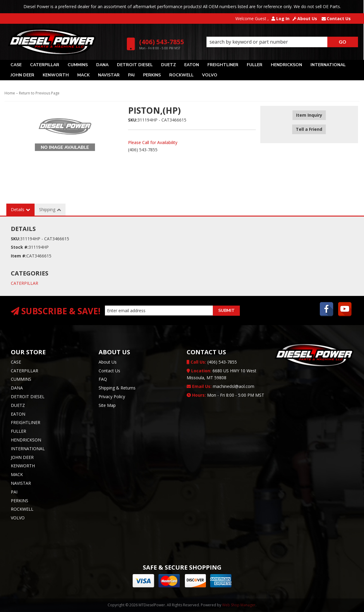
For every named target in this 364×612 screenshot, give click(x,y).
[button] (282, 42)
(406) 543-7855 (212, 362)
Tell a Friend (309, 124)
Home (10, 93)
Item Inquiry (309, 115)
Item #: (19, 256)
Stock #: (20, 247)
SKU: (133, 120)
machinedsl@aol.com (220, 386)
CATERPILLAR (24, 283)
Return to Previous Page (39, 93)
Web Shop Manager (239, 605)
